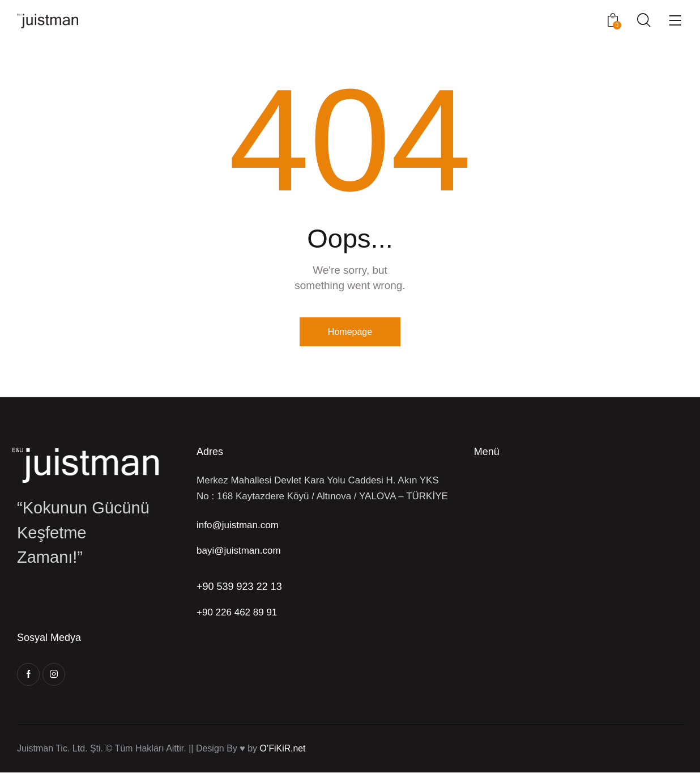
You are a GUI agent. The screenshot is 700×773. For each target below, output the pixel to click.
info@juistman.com (238, 526)
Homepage (350, 332)
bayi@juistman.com (239, 551)
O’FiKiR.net (283, 749)
